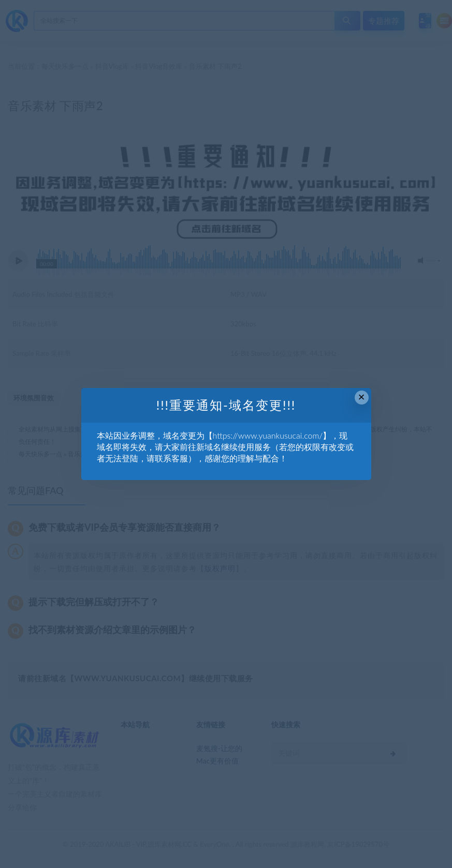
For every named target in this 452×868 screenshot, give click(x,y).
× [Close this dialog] (362, 397)
